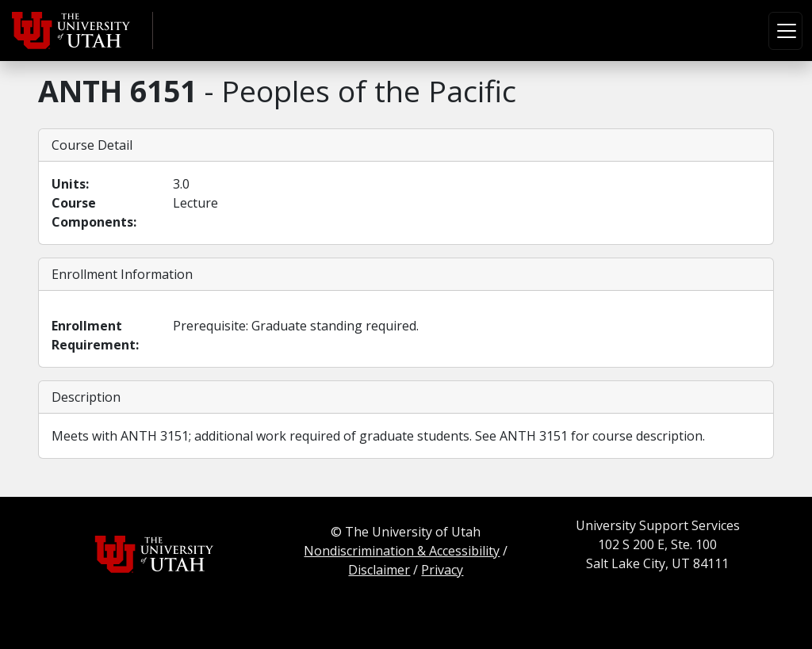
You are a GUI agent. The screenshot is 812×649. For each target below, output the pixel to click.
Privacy (442, 570)
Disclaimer (379, 570)
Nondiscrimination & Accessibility (402, 551)
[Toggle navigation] (785, 31)
